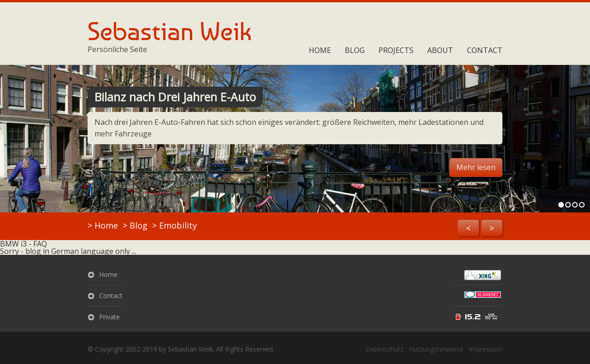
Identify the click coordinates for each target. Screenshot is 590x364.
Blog (355, 50)
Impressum (486, 349)
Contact (485, 50)
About (440, 50)
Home (320, 50)
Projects (396, 50)
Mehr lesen (476, 167)
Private (109, 317)
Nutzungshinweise (436, 349)
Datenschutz (384, 349)
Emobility (178, 225)
